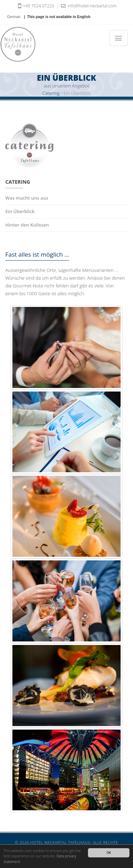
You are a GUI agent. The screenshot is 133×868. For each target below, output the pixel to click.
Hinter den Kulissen (27, 225)
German (14, 17)
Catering (51, 93)
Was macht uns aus (27, 198)
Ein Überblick (20, 211)
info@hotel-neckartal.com (88, 6)
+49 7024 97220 (35, 6)
